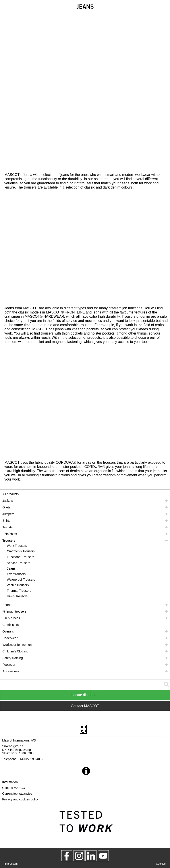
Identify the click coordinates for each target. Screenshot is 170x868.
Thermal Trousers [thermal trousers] (19, 591)
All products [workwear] (11, 494)
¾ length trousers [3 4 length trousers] (14, 611)
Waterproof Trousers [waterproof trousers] (21, 580)
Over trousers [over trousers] (16, 574)
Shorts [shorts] (7, 605)
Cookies (161, 864)
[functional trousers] (21, 557)
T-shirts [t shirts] (8, 527)
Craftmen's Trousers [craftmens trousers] (21, 551)
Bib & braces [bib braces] (11, 618)
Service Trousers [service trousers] (18, 563)
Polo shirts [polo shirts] (10, 534)
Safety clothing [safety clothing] (13, 658)
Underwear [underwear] (10, 638)
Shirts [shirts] (6, 521)
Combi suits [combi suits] (11, 625)
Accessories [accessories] (11, 671)
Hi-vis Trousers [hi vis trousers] (17, 596)
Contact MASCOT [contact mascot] (15, 788)
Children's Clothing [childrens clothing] (15, 651)
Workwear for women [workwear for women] (17, 645)
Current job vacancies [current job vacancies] (17, 794)
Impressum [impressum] (11, 864)
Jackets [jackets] (8, 501)
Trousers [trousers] (9, 541)
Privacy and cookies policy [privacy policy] (20, 799)
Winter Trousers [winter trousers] (18, 585)
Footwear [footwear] (9, 665)
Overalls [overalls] (8, 631)
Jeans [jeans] (11, 568)
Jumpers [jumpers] (8, 514)
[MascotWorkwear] (67, 856)
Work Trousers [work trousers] (17, 546)
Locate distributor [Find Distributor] (85, 695)
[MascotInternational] (103, 856)
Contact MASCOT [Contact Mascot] (85, 706)
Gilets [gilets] (6, 507)
